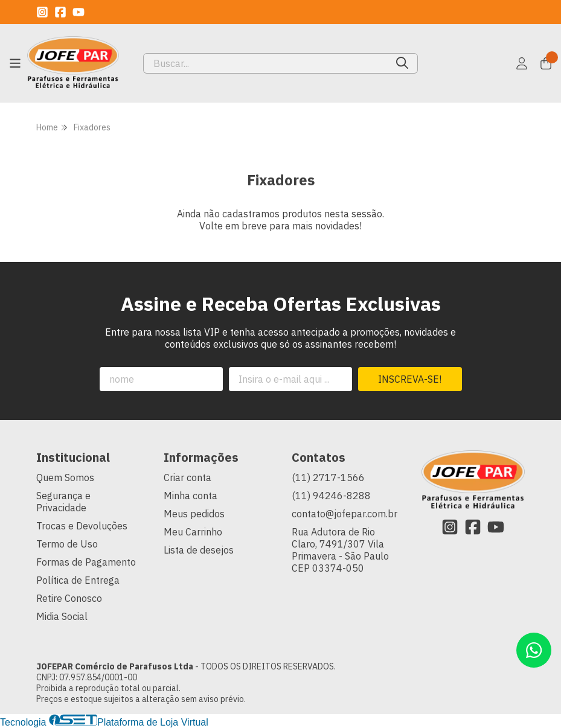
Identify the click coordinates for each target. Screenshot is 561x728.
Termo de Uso (67, 544)
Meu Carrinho (193, 532)
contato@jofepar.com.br (345, 514)
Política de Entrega (78, 580)
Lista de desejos (199, 550)
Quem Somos (65, 477)
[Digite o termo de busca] (266, 63)
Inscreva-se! (410, 379)
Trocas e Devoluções (82, 526)
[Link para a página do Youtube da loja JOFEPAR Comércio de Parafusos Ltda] (79, 12)
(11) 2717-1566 (328, 477)
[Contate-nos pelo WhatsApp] (534, 650)
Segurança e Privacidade (63, 502)
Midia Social (62, 616)
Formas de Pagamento (86, 562)
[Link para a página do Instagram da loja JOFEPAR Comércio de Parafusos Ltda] (42, 12)
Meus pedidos (194, 514)
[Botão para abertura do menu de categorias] (15, 63)
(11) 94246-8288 (331, 496)
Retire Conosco (69, 598)
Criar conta (188, 477)
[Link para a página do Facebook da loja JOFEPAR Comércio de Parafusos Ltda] (60, 12)
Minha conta (191, 496)
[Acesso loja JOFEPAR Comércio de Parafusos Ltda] (522, 63)
